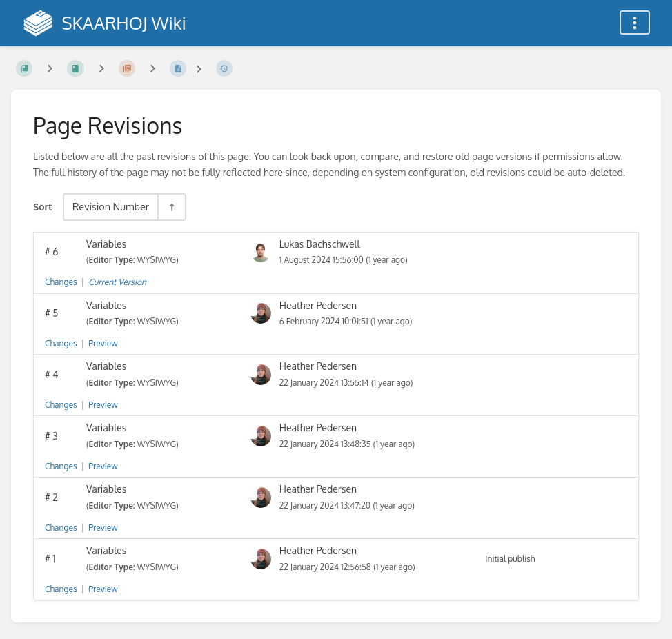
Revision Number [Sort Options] (111, 206)
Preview (103, 343)
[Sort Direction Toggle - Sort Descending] (171, 207)
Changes (61, 282)
